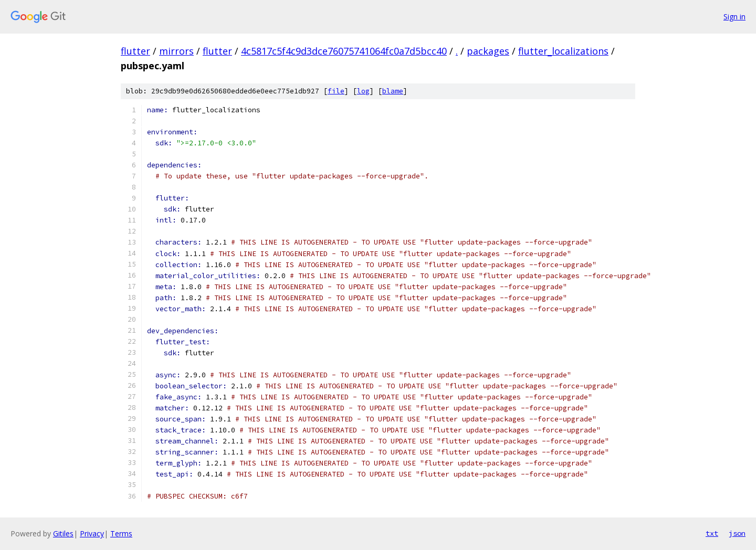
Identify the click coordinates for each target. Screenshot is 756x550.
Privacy (92, 533)
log (363, 91)
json (737, 533)
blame (393, 91)
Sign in (734, 17)
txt (712, 533)
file (336, 91)
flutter (135, 51)
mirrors (176, 51)
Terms (121, 533)
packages (488, 51)
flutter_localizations (563, 51)
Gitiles (63, 533)
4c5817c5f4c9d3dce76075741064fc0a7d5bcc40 (344, 51)
